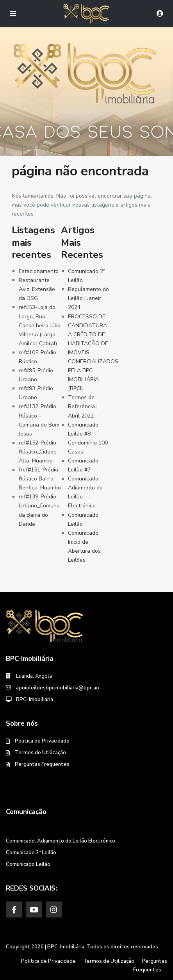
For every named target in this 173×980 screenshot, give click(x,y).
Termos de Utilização (40, 753)
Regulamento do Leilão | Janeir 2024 (88, 298)
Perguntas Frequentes (42, 764)
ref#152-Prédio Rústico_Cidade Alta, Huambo (38, 452)
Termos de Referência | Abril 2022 (83, 406)
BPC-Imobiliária (35, 700)
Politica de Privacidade (42, 741)
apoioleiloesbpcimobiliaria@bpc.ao (58, 688)
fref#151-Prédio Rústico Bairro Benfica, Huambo (40, 479)
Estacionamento (39, 271)
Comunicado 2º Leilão (31, 853)
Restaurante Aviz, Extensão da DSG (37, 289)
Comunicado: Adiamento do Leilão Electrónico (61, 841)
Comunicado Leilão (28, 864)
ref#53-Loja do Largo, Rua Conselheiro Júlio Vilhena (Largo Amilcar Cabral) (40, 325)
